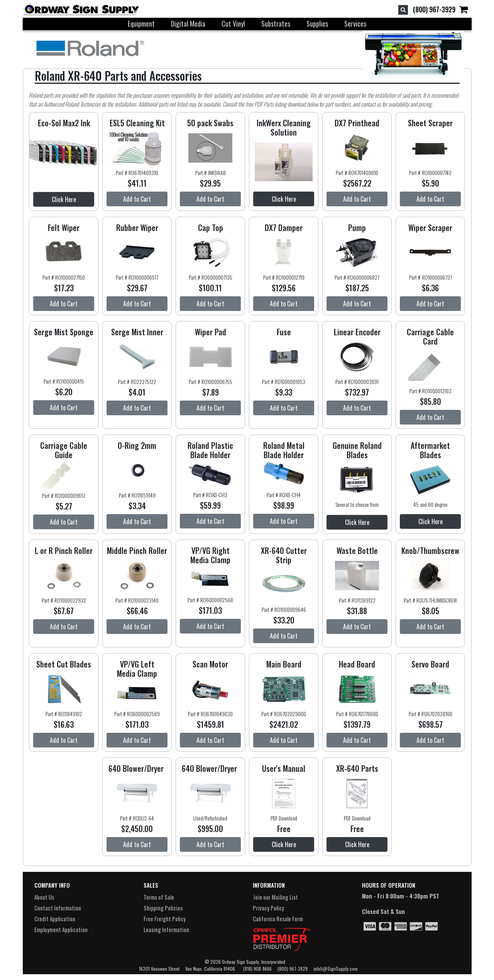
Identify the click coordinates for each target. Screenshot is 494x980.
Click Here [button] (64, 199)
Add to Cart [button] (137, 199)
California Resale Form (278, 919)
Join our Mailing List (275, 897)
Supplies (317, 24)
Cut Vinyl (233, 24)
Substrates (276, 24)
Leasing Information (166, 929)
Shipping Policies (163, 908)
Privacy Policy (268, 908)
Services (355, 24)
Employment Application (61, 929)
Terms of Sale (159, 897)
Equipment (141, 24)
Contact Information (58, 908)
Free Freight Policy (165, 919)
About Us (44, 897)
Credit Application (55, 919)
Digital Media (188, 24)
